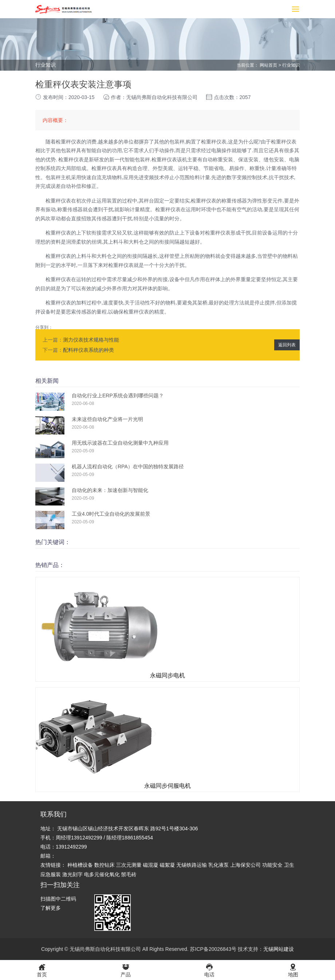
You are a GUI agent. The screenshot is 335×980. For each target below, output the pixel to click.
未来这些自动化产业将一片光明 (107, 419)
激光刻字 (72, 874)
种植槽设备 (80, 865)
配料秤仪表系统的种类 (88, 350)
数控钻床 (105, 865)
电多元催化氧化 (102, 874)
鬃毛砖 (129, 874)
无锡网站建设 (279, 949)
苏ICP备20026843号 (213, 949)
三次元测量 (129, 865)
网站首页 (268, 65)
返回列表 (287, 345)
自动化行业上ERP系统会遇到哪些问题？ (118, 395)
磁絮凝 (167, 865)
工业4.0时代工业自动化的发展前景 (111, 514)
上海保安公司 (245, 865)
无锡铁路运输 (192, 865)
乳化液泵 (218, 865)
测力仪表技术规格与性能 (91, 340)
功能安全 (272, 865)
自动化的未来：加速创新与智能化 (110, 490)
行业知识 (291, 65)
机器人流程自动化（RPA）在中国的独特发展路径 (128, 467)
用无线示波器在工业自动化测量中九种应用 (120, 443)
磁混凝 (151, 865)
